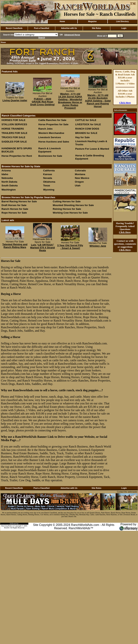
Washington (9, 190)
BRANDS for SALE (86, 133)
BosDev (7, 528)
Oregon (79, 182)
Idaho (5, 174)
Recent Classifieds (14, 28)
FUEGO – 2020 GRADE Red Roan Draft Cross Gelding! (42, 102)
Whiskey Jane (98, 246)
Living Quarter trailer (15, 100)
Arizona (6, 171)
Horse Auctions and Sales (54, 142)
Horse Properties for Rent (17, 156)
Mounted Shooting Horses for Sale (73, 205)
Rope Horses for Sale (14, 213)
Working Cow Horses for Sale (70, 213)
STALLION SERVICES (14, 124)
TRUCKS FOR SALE (13, 137)
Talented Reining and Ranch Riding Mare (15, 246)
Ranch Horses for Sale (15, 209)
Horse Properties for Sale (53, 124)
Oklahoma (49, 182)
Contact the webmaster (127, 492)
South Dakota (10, 186)
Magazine (92, 21)
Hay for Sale (83, 137)
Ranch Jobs (45, 129)
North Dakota (9, 182)
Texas (47, 186)
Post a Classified (41, 28)
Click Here (125, 103)
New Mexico (82, 178)
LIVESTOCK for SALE (88, 124)
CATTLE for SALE (86, 120)
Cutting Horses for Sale (67, 201)
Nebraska (7, 178)
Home (62, 21)
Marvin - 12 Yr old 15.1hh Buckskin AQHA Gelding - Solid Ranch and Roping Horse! (98, 101)
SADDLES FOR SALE (14, 142)
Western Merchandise (51, 133)
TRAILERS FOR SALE (14, 133)
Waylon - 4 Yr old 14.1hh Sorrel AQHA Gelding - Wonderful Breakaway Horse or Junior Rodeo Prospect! (70, 101)
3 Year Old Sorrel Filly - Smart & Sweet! (70, 247)
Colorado (80, 171)
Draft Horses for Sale (14, 205)
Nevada (48, 178)
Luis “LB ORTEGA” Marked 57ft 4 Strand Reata (43, 248)
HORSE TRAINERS (13, 129)
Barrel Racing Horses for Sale (19, 201)
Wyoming (49, 190)
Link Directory (122, 21)
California (49, 171)
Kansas (48, 174)
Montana (80, 174)
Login (124, 28)
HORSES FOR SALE (13, 120)
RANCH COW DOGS (87, 129)
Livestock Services (50, 137)
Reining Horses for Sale (67, 209)
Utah (78, 186)
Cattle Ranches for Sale (52, 120)
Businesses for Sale (50, 156)
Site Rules (96, 28)
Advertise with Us (69, 28)
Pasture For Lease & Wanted (92, 149)
